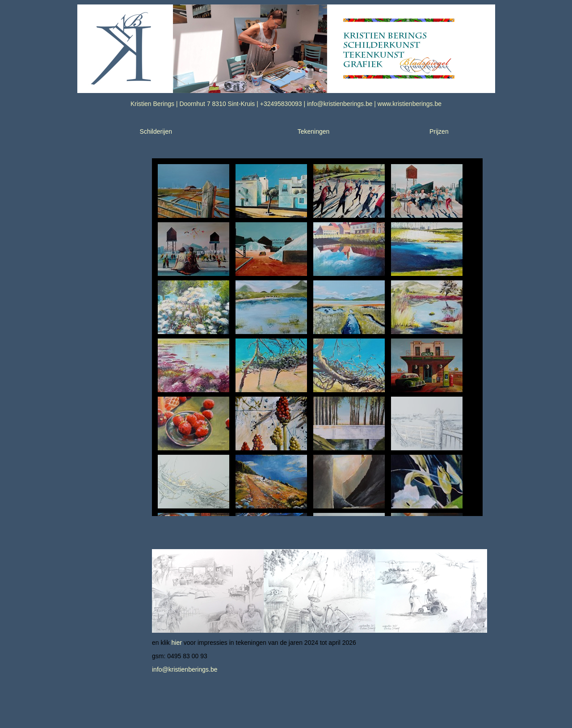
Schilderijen (156, 131)
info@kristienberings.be (185, 669)
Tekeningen (314, 131)
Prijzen (439, 131)
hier (177, 643)
